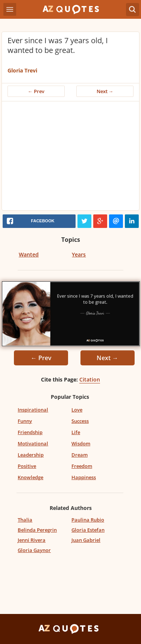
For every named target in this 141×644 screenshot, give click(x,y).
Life (76, 432)
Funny (25, 421)
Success (80, 421)
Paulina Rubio (88, 520)
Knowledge (30, 477)
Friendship (30, 432)
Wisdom (81, 443)
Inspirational (33, 410)
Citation (90, 379)
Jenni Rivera (32, 540)
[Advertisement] (70, 158)
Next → (105, 91)
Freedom (82, 466)
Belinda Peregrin (37, 530)
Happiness (84, 477)
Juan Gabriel (86, 540)
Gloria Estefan (88, 530)
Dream (80, 455)
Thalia (25, 520)
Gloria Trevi (22, 70)
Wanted (29, 254)
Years (79, 254)
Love (77, 410)
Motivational (33, 443)
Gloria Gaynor (34, 550)
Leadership (31, 455)
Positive (27, 466)
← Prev (36, 91)
